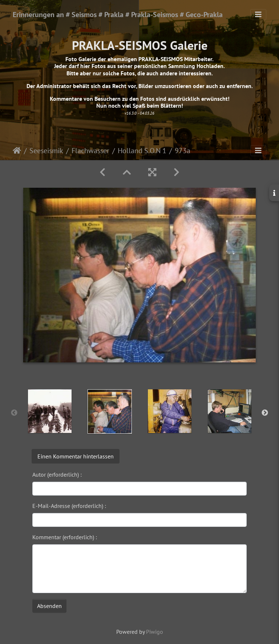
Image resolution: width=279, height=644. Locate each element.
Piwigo (155, 632)
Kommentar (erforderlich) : (65, 537)
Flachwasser (90, 151)
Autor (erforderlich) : (57, 474)
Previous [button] (14, 413)
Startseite (17, 151)
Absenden (49, 606)
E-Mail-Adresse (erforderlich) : (69, 506)
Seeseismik (46, 151)
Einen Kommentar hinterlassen (76, 456)
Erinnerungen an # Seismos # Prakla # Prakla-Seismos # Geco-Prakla (118, 15)
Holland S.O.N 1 (142, 151)
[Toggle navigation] (258, 15)
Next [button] (265, 413)
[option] (50, 411)
